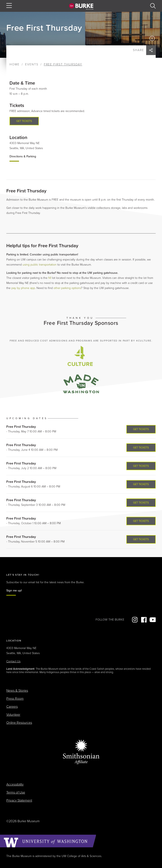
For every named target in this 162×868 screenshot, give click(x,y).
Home (15, 64)
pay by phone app (23, 288)
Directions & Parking (23, 156)
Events (32, 64)
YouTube (153, 620)
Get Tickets (141, 429)
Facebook (143, 620)
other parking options (67, 288)
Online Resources (19, 723)
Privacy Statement (19, 801)
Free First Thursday (21, 427)
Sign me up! (14, 591)
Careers (12, 707)
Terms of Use (16, 792)
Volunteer (13, 715)
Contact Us (13, 661)
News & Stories (17, 691)
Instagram (134, 620)
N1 (50, 278)
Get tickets (24, 121)
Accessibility (15, 784)
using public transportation (40, 265)
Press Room (15, 699)
